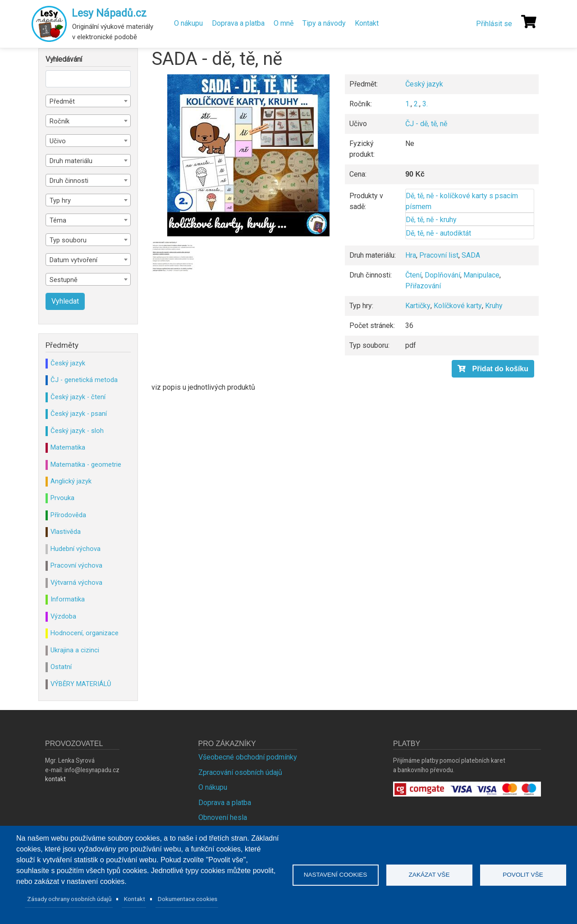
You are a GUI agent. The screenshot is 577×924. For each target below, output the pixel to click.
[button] (248, 155)
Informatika (68, 599)
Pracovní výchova (76, 565)
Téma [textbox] (58, 220)
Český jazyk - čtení (78, 397)
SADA (471, 255)
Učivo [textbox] (58, 141)
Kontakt (367, 23)
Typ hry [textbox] (60, 200)
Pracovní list (439, 255)
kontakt (55, 779)
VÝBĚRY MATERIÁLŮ (81, 684)
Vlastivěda (66, 532)
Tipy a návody (324, 23)
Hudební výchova (76, 549)
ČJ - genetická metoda (84, 380)
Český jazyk (424, 84)
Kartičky (418, 306)
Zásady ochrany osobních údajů (69, 899)
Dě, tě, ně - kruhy (431, 220)
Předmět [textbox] (62, 101)
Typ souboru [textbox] (68, 240)
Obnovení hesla (223, 817)
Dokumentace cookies (188, 899)
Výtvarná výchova (76, 583)
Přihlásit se (494, 24)
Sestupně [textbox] (64, 280)
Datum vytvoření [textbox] (73, 260)
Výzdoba (63, 616)
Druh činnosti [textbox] (69, 181)
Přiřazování (423, 286)
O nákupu (188, 23)
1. (408, 104)
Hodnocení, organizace (85, 633)
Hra (411, 255)
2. (417, 104)
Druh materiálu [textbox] (71, 161)
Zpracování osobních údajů (240, 772)
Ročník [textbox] (60, 121)
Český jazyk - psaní (79, 414)
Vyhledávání (64, 59)
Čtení (413, 275)
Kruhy (494, 306)
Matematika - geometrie (86, 464)
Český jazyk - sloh (77, 431)
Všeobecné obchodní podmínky (248, 757)
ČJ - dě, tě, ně (426, 124)
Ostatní (61, 667)
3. (425, 104)
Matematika (68, 447)
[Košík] (529, 22)
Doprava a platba (238, 23)
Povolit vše (523, 875)
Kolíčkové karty (458, 306)
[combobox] (88, 101)
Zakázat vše (429, 875)
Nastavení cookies (336, 875)
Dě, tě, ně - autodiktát (438, 233)
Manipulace (481, 275)
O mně (284, 23)
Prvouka (62, 498)
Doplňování (442, 275)
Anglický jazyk (71, 481)
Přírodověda (68, 515)
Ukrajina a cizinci (75, 650)
